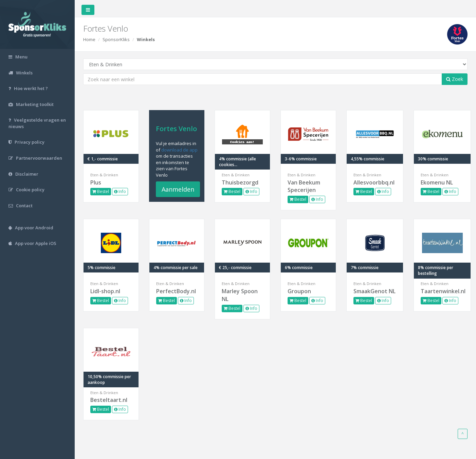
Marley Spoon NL (240, 295)
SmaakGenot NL (374, 291)
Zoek (455, 79)
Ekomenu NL (437, 182)
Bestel (101, 191)
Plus (96, 182)
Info (120, 191)
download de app (179, 150)
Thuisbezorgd (240, 182)
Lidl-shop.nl (105, 291)
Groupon (299, 291)
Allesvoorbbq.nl (374, 182)
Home (89, 39)
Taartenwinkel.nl (442, 291)
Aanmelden (178, 189)
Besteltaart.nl (109, 400)
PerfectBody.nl (176, 291)
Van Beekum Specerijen (304, 186)
